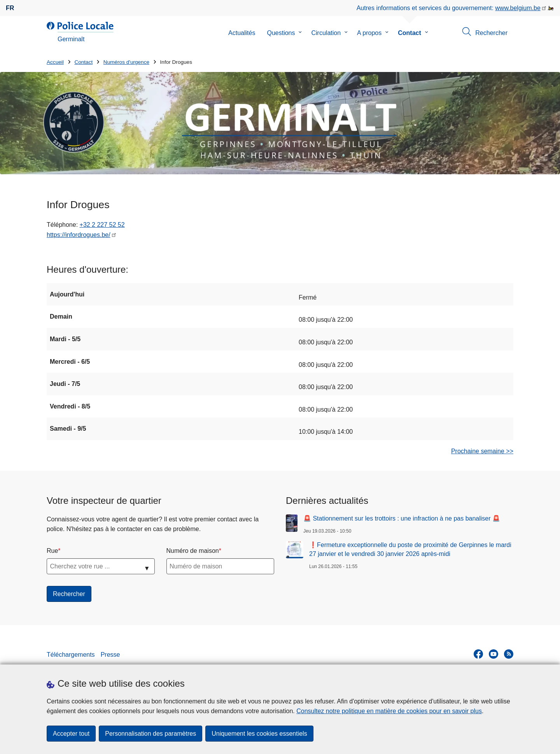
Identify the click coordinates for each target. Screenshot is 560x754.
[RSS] (509, 654)
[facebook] (478, 654)
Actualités (242, 33)
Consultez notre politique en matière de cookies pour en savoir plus (389, 711)
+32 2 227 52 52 (102, 225)
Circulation (326, 33)
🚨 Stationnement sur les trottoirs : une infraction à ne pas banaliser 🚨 (402, 518)
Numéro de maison (193, 551)
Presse (110, 655)
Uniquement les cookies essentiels (259, 734)
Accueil (55, 62)
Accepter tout (71, 734)
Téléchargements (71, 655)
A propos (369, 33)
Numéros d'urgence (126, 62)
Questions (281, 33)
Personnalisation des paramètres (150, 734)
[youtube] (493, 654)
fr (10, 8)
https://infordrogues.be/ (79, 235)
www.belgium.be (518, 8)
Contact (409, 33)
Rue (52, 551)
